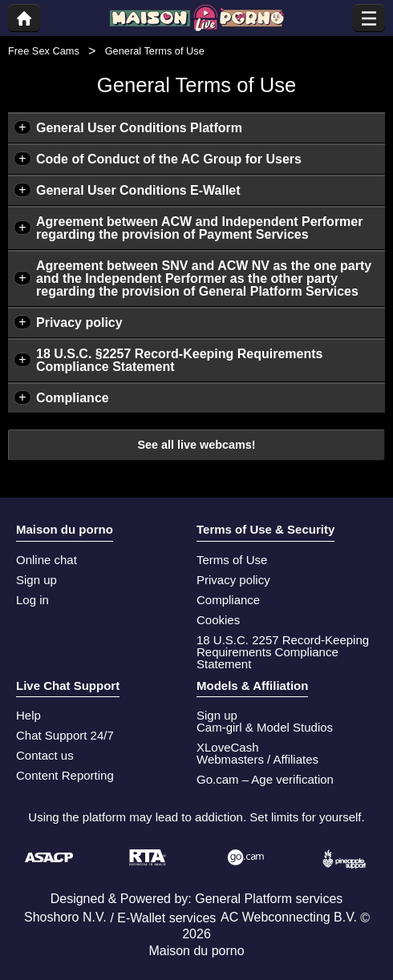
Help (28, 715)
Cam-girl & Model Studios (265, 727)
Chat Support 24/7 (65, 735)
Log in (32, 600)
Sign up (36, 580)
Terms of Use (232, 560)
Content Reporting (65, 775)
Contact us (45, 755)
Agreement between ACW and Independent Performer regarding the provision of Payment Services (199, 228)
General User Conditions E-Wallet (138, 190)
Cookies (218, 620)
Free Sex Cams (44, 51)
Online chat (47, 560)
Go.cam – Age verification (265, 779)
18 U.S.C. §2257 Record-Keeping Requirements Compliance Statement (179, 360)
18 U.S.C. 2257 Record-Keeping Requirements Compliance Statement (283, 652)
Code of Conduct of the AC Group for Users (169, 159)
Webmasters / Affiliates (257, 759)
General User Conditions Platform (139, 128)
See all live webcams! (196, 445)
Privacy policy (79, 323)
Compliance (73, 398)
